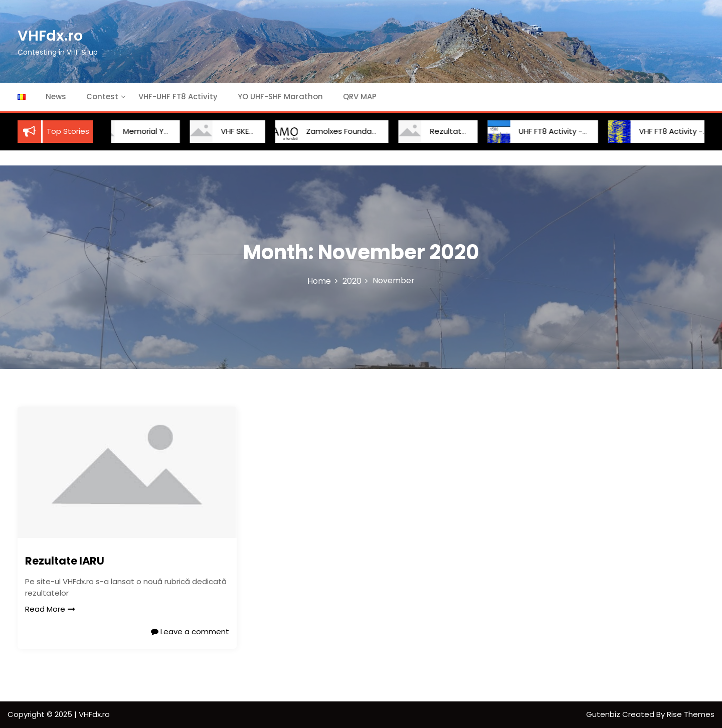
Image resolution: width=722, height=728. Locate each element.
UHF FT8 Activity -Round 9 (555, 131)
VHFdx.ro (50, 36)
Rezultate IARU (446, 131)
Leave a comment (190, 631)
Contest (102, 97)
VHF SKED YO (233, 131)
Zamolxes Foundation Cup (344, 131)
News (56, 97)
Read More (50, 609)
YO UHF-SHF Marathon (280, 97)
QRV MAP (360, 97)
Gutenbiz (604, 714)
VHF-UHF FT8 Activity (178, 97)
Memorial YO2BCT (145, 131)
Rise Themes (691, 714)
